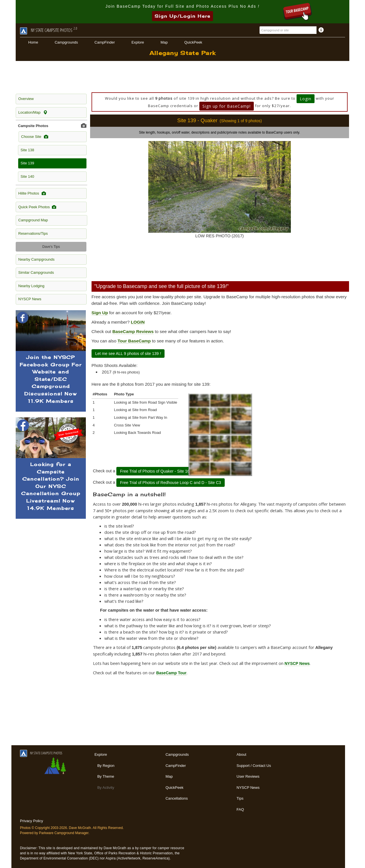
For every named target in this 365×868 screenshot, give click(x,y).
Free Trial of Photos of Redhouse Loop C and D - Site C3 (171, 483)
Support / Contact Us (254, 766)
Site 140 (27, 176)
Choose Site (35, 137)
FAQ (240, 809)
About (242, 754)
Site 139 (27, 163)
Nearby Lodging (31, 286)
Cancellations (177, 798)
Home (33, 42)
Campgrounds (66, 42)
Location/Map (33, 113)
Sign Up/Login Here (182, 16)
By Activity (106, 788)
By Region (106, 766)
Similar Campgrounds (36, 272)
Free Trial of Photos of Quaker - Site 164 (156, 471)
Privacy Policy (32, 821)
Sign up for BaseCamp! (227, 106)
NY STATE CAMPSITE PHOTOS (41, 753)
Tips (240, 798)
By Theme (106, 776)
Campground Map (33, 220)
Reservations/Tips (33, 233)
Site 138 (27, 150)
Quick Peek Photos (37, 207)
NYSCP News (30, 299)
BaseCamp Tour (171, 673)
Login (306, 99)
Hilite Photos (32, 193)
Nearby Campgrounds (36, 259)
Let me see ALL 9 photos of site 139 (128, 354)
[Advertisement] (182, 77)
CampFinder (105, 42)
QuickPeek (193, 42)
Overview (26, 99)
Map (164, 42)
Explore (138, 42)
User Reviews (248, 776)
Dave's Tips (51, 247)
